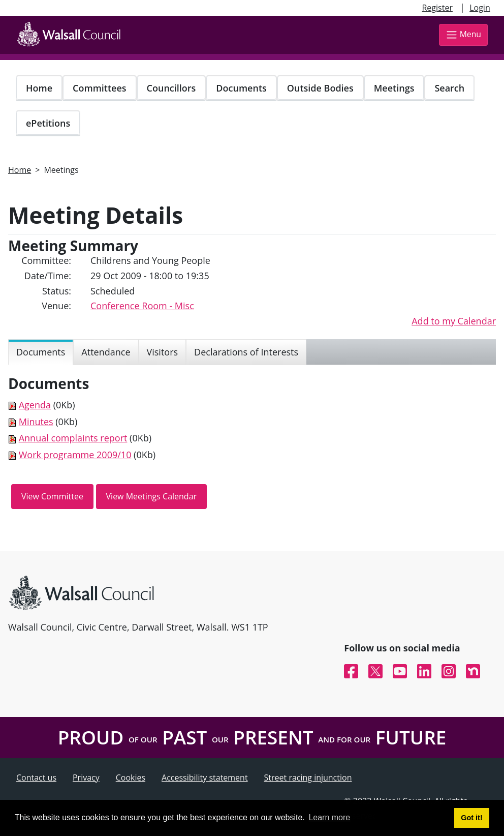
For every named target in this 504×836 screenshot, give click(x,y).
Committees (100, 88)
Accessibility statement (205, 778)
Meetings (394, 88)
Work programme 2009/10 (75, 455)
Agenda (35, 405)
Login (480, 8)
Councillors (171, 88)
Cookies (131, 778)
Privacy (86, 778)
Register (437, 8)
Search (449, 88)
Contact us (36, 778)
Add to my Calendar (454, 321)
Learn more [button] (329, 817)
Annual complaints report (73, 438)
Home (39, 88)
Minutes (36, 422)
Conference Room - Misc (142, 306)
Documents (241, 88)
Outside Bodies (320, 88)
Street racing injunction (308, 778)
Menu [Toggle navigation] (463, 35)
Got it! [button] (471, 818)
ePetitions (48, 123)
